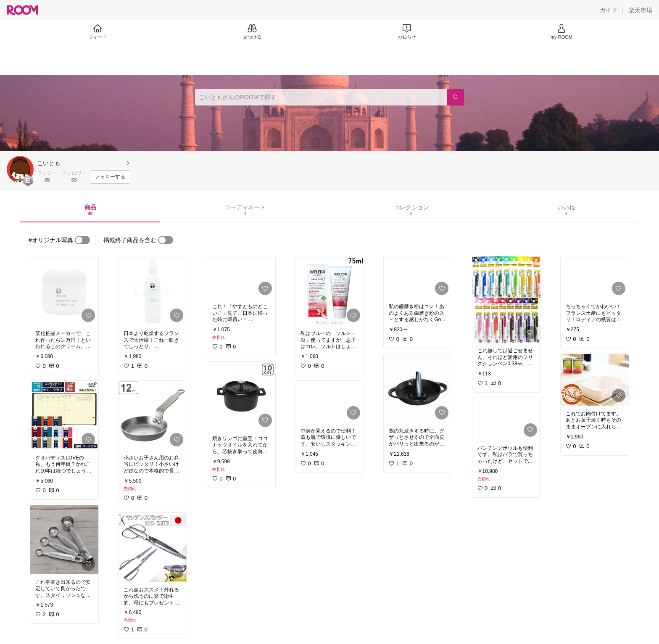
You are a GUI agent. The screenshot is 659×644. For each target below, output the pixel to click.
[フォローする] (110, 177)
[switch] (82, 240)
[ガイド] (609, 10)
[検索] (456, 97)
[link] (64, 291)
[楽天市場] (641, 10)
